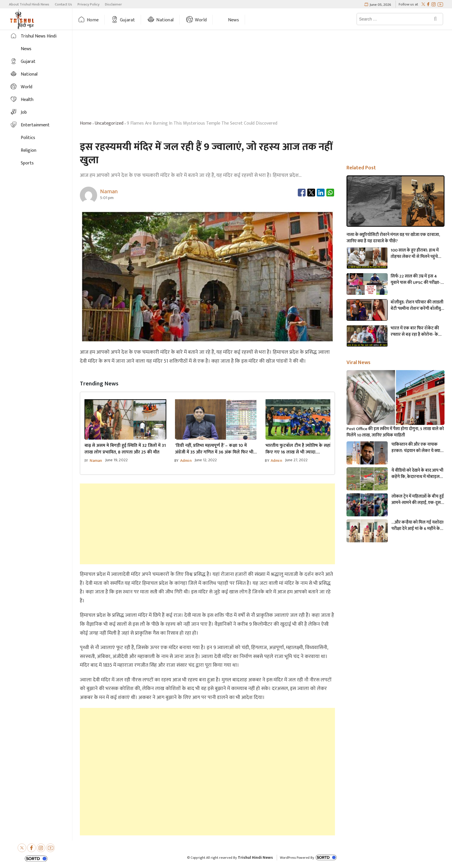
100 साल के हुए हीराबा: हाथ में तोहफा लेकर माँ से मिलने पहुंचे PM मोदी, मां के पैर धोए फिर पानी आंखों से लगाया (416, 254)
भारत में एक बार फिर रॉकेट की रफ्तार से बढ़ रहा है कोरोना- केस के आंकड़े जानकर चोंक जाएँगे (416, 331)
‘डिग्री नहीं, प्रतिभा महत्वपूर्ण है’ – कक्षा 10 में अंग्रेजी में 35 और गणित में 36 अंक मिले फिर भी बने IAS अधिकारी (214, 449)
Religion (29, 150)
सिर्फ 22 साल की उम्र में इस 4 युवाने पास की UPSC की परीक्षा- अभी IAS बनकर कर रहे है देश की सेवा (417, 280)
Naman (96, 461)
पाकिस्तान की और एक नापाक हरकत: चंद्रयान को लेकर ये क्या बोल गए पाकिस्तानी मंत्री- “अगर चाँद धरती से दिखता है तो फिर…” (418, 448)
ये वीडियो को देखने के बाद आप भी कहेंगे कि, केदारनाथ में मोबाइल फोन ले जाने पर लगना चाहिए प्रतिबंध (417, 474)
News (233, 20)
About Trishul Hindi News (29, 4)
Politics (28, 138)
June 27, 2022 (296, 460)
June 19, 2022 (117, 460)
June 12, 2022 (206, 460)
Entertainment (35, 125)
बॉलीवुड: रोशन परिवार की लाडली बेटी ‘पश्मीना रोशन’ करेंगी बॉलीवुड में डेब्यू (417, 305)
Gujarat (127, 20)
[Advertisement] (262, 76)
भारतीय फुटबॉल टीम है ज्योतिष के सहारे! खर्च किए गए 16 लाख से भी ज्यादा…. (304, 449)
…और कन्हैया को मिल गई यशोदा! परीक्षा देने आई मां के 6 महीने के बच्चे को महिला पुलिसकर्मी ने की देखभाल (418, 526)
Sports (27, 163)
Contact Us (63, 4)
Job (24, 112)
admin (186, 461)
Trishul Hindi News (255, 857)
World (201, 20)
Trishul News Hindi (39, 36)
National (165, 20)
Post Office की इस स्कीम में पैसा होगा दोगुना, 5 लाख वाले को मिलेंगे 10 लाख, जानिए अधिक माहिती (395, 432)
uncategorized (109, 123)
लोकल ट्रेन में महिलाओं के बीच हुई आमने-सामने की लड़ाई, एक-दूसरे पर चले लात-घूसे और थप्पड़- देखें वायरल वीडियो (418, 500)
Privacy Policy (88, 4)
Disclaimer (113, 4)
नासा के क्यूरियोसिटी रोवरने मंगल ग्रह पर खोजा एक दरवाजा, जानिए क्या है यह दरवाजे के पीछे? (393, 238)
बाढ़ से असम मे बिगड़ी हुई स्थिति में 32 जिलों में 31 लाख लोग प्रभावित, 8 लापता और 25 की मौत (125, 449)
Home (93, 20)
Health (27, 100)
